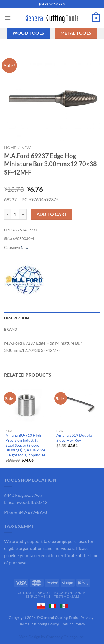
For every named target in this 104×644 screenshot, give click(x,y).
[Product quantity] (15, 214)
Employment (38, 596)
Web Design (30, 637)
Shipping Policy (45, 624)
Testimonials (67, 596)
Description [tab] (17, 318)
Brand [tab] (11, 329)
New (26, 148)
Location (63, 593)
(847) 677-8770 (52, 4)
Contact (26, 593)
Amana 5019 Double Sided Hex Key (74, 438)
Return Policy (73, 624)
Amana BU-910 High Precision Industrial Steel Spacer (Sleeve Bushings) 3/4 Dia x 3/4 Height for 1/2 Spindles (25, 445)
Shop (80, 593)
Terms (24, 624)
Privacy (87, 618)
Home (10, 148)
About (44, 593)
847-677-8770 (33, 512)
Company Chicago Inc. (65, 637)
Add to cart (52, 214)
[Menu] (7, 18)
